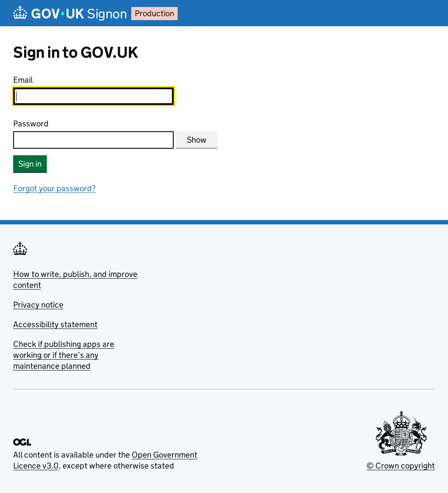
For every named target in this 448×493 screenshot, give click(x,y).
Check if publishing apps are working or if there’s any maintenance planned (64, 355)
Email (23, 80)
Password (31, 124)
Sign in (30, 164)
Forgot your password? (54, 188)
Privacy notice (38, 305)
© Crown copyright (401, 466)
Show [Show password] (197, 140)
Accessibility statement (55, 324)
